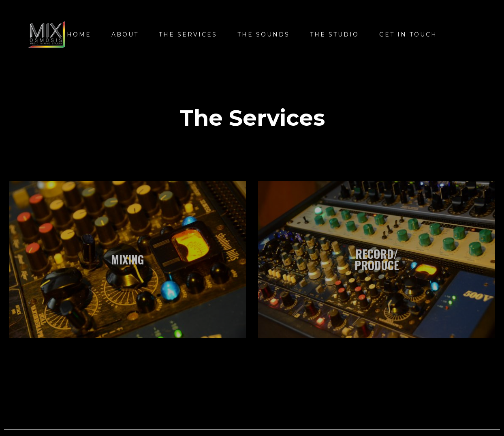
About (125, 34)
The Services (188, 34)
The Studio (334, 34)
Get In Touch (408, 34)
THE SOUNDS (264, 34)
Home (79, 34)
